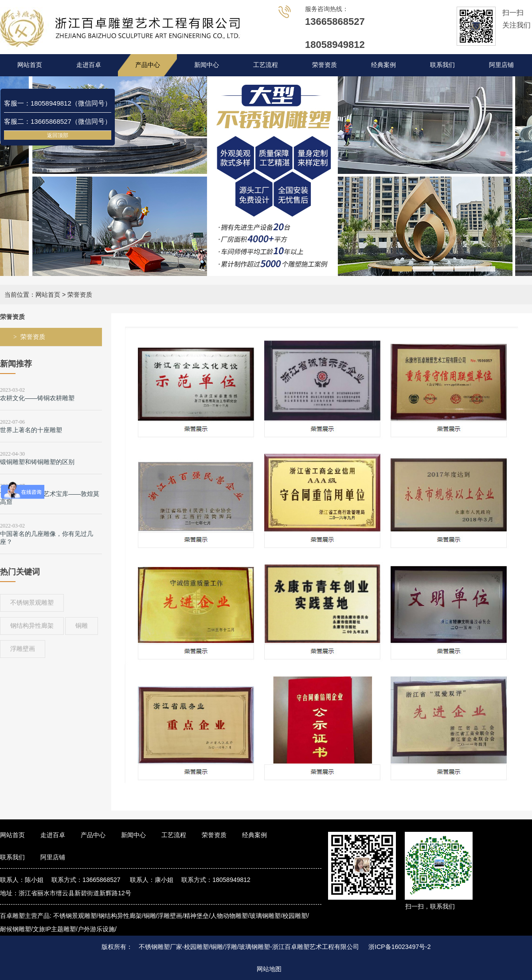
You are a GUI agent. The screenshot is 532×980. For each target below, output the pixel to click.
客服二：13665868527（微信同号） (58, 121)
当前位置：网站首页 (32, 295)
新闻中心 (207, 65)
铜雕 (82, 626)
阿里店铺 (501, 65)
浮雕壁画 (23, 649)
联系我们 (442, 65)
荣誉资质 (325, 65)
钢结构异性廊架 (32, 626)
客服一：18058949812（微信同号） (58, 103)
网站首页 (30, 65)
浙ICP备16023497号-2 (399, 947)
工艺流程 (266, 65)
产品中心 (148, 65)
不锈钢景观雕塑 (32, 602)
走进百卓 (89, 65)
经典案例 (383, 65)
